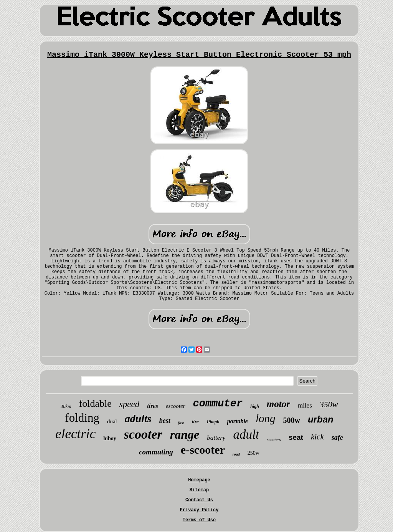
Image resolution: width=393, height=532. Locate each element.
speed (129, 404)
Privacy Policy (199, 510)
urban (321, 419)
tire (195, 422)
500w (292, 420)
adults (138, 418)
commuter (218, 404)
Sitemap (199, 490)
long (266, 418)
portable (238, 421)
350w (329, 404)
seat (296, 437)
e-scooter (203, 450)
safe (337, 438)
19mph (213, 422)
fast (181, 423)
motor (278, 404)
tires (152, 406)
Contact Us (199, 500)
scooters (274, 439)
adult (246, 434)
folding (82, 418)
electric (75, 434)
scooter (143, 434)
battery (216, 438)
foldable (95, 404)
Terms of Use (199, 520)
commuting (156, 452)
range (185, 434)
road (236, 454)
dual (112, 421)
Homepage (199, 480)
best (165, 421)
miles (305, 405)
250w (253, 453)
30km (66, 406)
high (255, 406)
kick (317, 437)
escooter (176, 406)
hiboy (110, 438)
